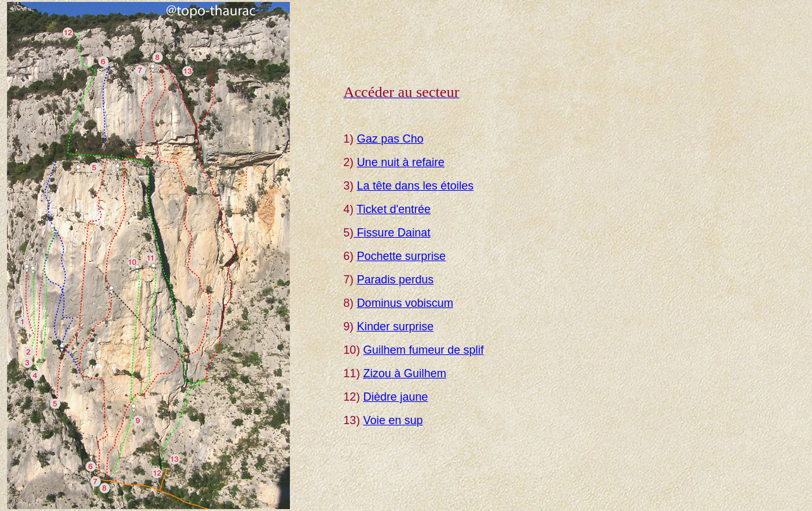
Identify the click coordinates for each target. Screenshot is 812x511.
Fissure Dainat (392, 233)
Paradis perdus (395, 280)
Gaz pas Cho (390, 139)
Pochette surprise (401, 256)
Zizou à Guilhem (404, 373)
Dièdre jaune (395, 397)
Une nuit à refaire (400, 162)
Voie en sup (393, 420)
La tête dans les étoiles (415, 186)
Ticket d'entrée (394, 209)
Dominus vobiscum (405, 303)
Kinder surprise (395, 327)
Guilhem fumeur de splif (423, 350)
